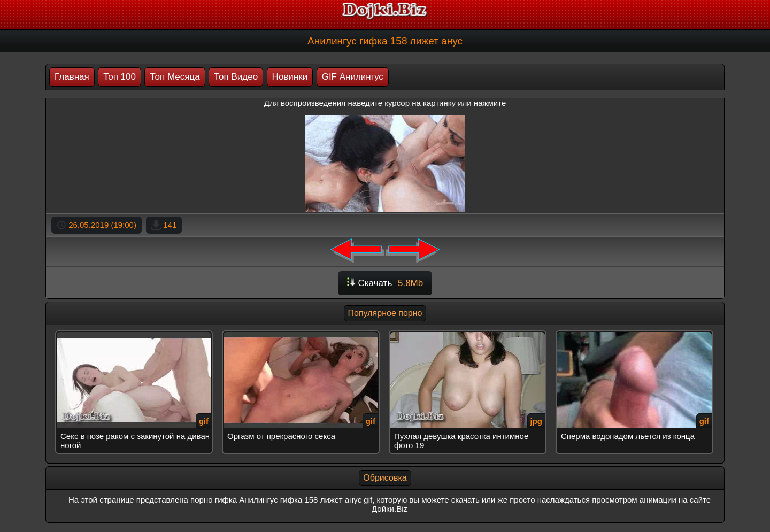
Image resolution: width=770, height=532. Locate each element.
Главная (72, 77)
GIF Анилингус (353, 77)
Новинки (290, 77)
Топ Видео (236, 77)
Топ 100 (120, 77)
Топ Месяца (175, 77)
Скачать (385, 283)
